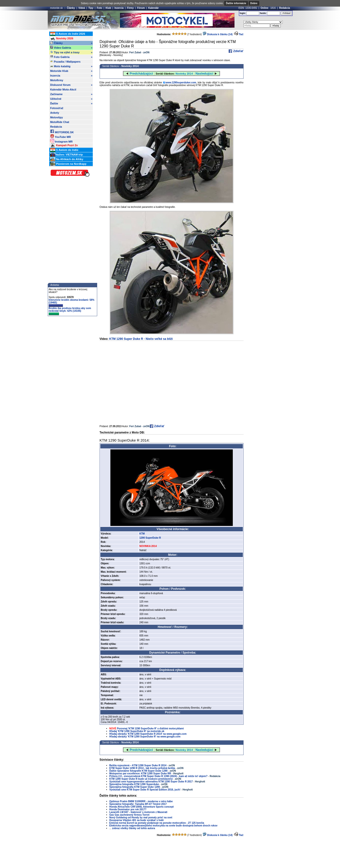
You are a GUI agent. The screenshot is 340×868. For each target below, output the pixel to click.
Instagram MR (61, 141)
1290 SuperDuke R (150, 538)
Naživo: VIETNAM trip (66, 155)
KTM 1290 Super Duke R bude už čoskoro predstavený (141, 779)
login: (243, 13)
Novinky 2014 (130, 66)
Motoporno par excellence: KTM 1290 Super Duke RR (140, 773)
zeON (172, 765)
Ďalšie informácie (236, 3)
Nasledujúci (204, 73)
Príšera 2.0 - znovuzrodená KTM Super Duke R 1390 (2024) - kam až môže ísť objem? (158, 776)
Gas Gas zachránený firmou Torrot (129, 815)
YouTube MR (60, 136)
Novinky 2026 (62, 39)
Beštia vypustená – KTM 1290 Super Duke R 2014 (138, 765)
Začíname (71, 94)
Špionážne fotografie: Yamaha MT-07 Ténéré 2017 (138, 804)
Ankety (55, 113)
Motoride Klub (71, 71)
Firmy (130, 8)
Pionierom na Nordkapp (68, 164)
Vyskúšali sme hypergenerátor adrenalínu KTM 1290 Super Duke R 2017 (151, 782)
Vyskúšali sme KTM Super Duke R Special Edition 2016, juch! (145, 790)
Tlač (241, 34)
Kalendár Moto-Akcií (63, 89)
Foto (99, 8)
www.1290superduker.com (181, 83)
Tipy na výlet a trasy (71, 52)
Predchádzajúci (141, 73)
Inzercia (119, 8)
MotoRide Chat (60, 122)
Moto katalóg (71, 66)
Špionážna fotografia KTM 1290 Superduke (134, 784)
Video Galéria (71, 48)
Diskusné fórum (71, 85)
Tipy (91, 8)
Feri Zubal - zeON (139, 52)
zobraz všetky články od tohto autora (134, 828)
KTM (142, 534)
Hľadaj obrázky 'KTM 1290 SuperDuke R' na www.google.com (145, 737)
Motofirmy (57, 80)
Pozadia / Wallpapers (65, 61)
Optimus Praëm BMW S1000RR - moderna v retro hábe (141, 801)
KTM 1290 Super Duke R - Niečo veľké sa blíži (141, 339)
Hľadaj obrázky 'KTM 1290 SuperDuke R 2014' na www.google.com (148, 734)
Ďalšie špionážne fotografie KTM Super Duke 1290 (139, 771)
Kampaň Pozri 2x (64, 145)
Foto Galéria (71, 57)
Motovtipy (57, 117)
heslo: (263, 13)
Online (264, 8)
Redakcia (285, 8)
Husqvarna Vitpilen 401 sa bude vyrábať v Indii (137, 820)
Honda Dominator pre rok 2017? (128, 809)
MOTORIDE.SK (62, 131)
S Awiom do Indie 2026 (68, 34)
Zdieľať (238, 51)
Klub (108, 8)
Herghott (178, 773)
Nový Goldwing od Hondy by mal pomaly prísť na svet (141, 818)
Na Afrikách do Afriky (67, 159)
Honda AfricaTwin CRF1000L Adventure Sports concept (142, 807)
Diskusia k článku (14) (217, 34)
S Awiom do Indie (64, 150)
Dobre (254, 3)
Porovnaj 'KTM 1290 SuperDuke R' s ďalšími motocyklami (150, 729)
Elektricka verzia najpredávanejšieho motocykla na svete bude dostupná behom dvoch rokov (164, 826)
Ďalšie (71, 103)
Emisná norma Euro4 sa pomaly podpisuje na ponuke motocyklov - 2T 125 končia (157, 823)
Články (71, 8)
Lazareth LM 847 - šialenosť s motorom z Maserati (138, 812)
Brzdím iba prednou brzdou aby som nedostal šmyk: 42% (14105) (70, 311)
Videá (82, 8)
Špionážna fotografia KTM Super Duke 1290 (135, 787)
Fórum (141, 8)
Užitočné (71, 99)
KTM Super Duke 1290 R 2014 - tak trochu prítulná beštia (142, 768)
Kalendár (154, 8)
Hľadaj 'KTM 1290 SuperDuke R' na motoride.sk (137, 731)
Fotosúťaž (57, 108)
